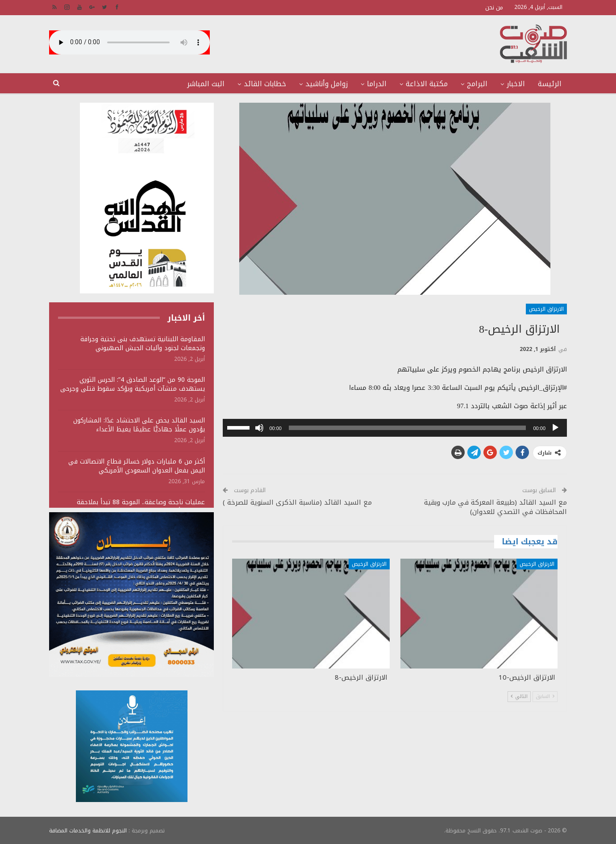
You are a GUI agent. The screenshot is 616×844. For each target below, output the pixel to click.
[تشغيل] (555, 428)
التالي (519, 696)
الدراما (377, 84)
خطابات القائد (265, 84)
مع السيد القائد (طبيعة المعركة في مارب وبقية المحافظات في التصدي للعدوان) (495, 507)
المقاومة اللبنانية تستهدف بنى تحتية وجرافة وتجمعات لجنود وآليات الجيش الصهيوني (143, 344)
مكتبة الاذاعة (427, 84)
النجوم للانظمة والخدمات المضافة (88, 830)
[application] (395, 428)
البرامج (477, 84)
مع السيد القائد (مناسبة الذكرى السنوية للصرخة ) (297, 502)
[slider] (408, 428)
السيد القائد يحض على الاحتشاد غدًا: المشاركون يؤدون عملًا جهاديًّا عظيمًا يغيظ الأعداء (139, 425)
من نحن (494, 7)
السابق (545, 696)
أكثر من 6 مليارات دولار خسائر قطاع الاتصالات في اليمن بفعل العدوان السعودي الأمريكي (137, 466)
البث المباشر (206, 84)
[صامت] (259, 428)
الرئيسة (550, 84)
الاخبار (516, 84)
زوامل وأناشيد (327, 84)
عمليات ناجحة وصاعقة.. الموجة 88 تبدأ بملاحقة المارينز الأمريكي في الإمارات (141, 507)
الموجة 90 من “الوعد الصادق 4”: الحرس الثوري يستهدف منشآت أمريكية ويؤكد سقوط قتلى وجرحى (133, 384)
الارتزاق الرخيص (546, 309)
